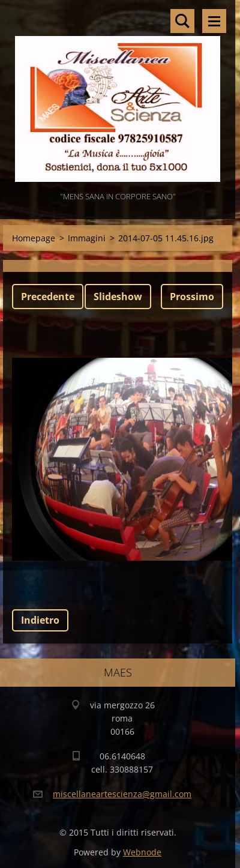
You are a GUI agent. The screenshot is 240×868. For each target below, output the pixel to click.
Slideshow (118, 297)
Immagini (87, 238)
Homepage (34, 238)
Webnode (142, 852)
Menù (214, 21)
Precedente (48, 297)
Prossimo (192, 297)
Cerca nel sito (182, 21)
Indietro (40, 620)
